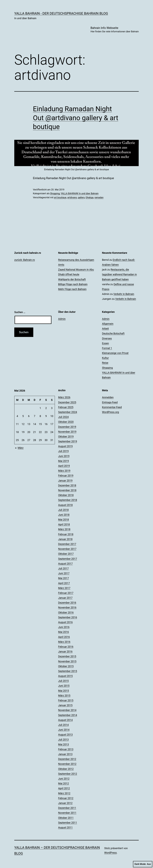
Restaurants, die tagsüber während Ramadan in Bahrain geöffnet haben (119, 274)
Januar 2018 (65, 539)
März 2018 (64, 529)
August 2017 (65, 564)
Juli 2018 (63, 510)
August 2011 (65, 827)
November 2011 (67, 813)
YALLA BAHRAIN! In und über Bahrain (80, 193)
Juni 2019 (64, 456)
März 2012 (64, 793)
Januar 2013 (65, 754)
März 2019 (64, 471)
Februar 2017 (66, 593)
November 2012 (67, 764)
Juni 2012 (64, 779)
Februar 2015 (66, 700)
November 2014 (67, 710)
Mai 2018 (63, 520)
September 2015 (68, 671)
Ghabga (89, 197)
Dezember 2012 (67, 759)
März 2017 (64, 588)
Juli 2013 (63, 740)
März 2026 (64, 397)
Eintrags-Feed (110, 402)
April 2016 (64, 637)
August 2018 (65, 505)
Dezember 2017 (67, 544)
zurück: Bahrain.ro (25, 260)
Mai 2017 (63, 578)
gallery (81, 197)
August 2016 (65, 622)
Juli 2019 (63, 451)
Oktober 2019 (66, 437)
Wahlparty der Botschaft (72, 279)
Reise (105, 363)
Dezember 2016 (67, 603)
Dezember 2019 (67, 427)
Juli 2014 (63, 725)
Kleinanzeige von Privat (115, 353)
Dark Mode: (143, 864)
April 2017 (64, 583)
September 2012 (68, 774)
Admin (62, 319)
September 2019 (68, 441)
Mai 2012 (63, 783)
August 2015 (65, 676)
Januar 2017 (65, 598)
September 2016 (68, 617)
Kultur (105, 358)
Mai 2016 (63, 632)
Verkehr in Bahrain (124, 294)
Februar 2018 (66, 534)
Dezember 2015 (67, 656)
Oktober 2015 (66, 666)
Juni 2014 (64, 730)
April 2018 (64, 524)
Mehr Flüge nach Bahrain (72, 289)
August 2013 (65, 735)
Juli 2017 (63, 568)
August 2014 (65, 720)
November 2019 (67, 432)
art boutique (60, 197)
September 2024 (68, 412)
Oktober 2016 (66, 612)
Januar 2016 (65, 652)
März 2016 (64, 642)
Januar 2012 (65, 803)
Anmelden (108, 397)
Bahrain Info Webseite (115, 30)
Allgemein (108, 324)
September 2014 (68, 715)
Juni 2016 (64, 627)
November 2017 (67, 549)
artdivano (72, 197)
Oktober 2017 (66, 554)
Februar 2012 (66, 798)
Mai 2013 (63, 744)
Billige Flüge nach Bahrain (73, 284)
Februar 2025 (66, 407)
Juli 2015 (63, 681)
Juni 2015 (64, 686)
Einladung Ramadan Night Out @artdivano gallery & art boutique (76, 118)
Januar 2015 (65, 705)
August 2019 (65, 446)
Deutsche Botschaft (113, 333)
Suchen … (20, 312)
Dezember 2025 (67, 402)
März (19, 448)
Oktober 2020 (66, 422)
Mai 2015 (63, 691)
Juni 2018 (64, 515)
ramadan (99, 197)
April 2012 (64, 788)
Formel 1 (107, 348)
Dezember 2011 (67, 808)
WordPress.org (110, 412)
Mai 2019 (63, 461)
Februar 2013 (66, 749)
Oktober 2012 (66, 769)
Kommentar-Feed (112, 407)
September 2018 (68, 500)
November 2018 (67, 490)
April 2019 (64, 466)
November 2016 (67, 607)
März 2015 (64, 696)
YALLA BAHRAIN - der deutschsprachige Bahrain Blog (61, 13)
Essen (105, 343)
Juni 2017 (64, 573)
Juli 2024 (63, 417)
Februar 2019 (66, 476)
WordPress (110, 853)
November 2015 (67, 661)
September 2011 (68, 823)
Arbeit (105, 329)
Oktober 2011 (66, 818)
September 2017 (68, 559)
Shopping (55, 193)
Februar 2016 (66, 647)
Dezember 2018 (67, 485)
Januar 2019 (65, 481)
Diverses (107, 338)
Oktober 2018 (66, 495)
